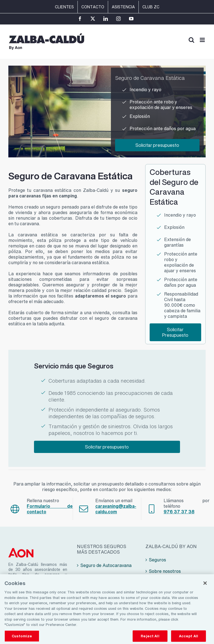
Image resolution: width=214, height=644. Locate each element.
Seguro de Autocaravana (106, 565)
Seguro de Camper (100, 577)
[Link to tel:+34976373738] (152, 509)
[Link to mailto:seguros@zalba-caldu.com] (84, 509)
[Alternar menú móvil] (203, 40)
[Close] (205, 586)
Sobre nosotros (165, 571)
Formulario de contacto (50, 509)
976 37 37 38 (179, 512)
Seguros (157, 560)
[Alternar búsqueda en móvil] (191, 40)
